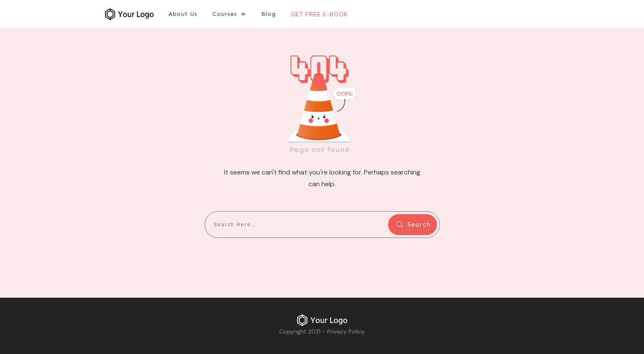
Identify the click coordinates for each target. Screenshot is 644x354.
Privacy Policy (346, 331)
